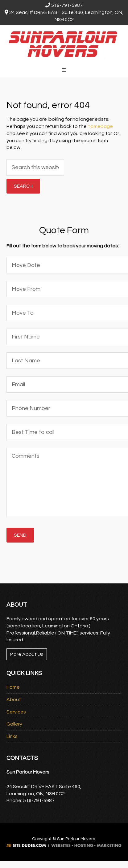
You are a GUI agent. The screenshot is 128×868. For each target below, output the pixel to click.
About (14, 700)
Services (16, 712)
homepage (100, 126)
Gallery (14, 724)
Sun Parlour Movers (64, 44)
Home (13, 687)
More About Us (27, 654)
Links (12, 736)
